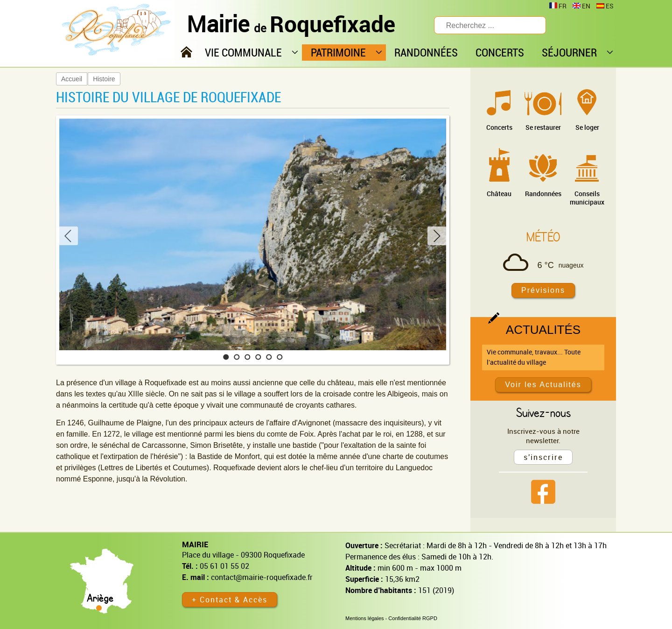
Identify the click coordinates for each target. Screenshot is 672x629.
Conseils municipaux (587, 198)
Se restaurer (543, 127)
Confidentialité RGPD (413, 618)
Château (499, 194)
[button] (226, 357)
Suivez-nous (543, 412)
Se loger (587, 127)
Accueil (72, 79)
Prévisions (543, 290)
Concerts (499, 127)
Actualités (543, 330)
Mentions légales (365, 618)
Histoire (104, 79)
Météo (543, 237)
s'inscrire (543, 457)
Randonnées (543, 194)
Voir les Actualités (543, 385)
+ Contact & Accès (230, 600)
